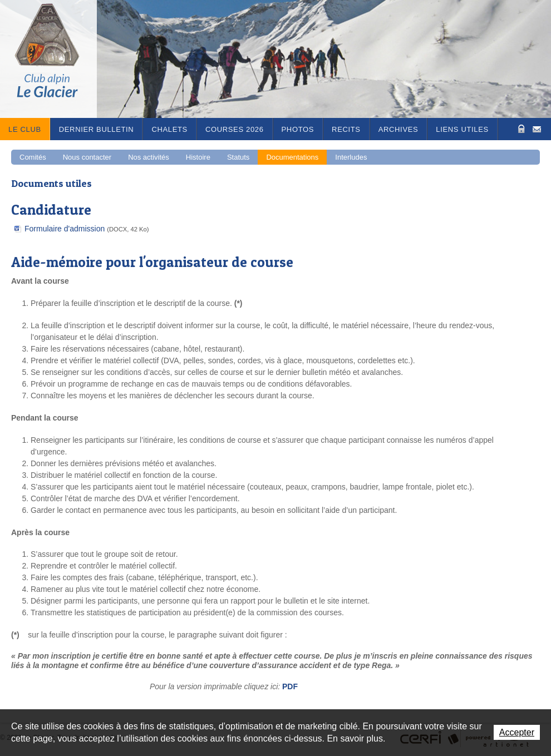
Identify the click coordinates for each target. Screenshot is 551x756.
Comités (33, 157)
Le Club (25, 129)
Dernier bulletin (97, 129)
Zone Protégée (520, 129)
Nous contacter (87, 157)
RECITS (346, 129)
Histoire (198, 157)
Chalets (169, 129)
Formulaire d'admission (87, 229)
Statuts (238, 157)
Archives (399, 129)
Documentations (292, 157)
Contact (537, 128)
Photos (298, 129)
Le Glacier (56, 59)
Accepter (517, 732)
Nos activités (149, 157)
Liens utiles (462, 129)
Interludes (351, 157)
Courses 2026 (235, 129)
